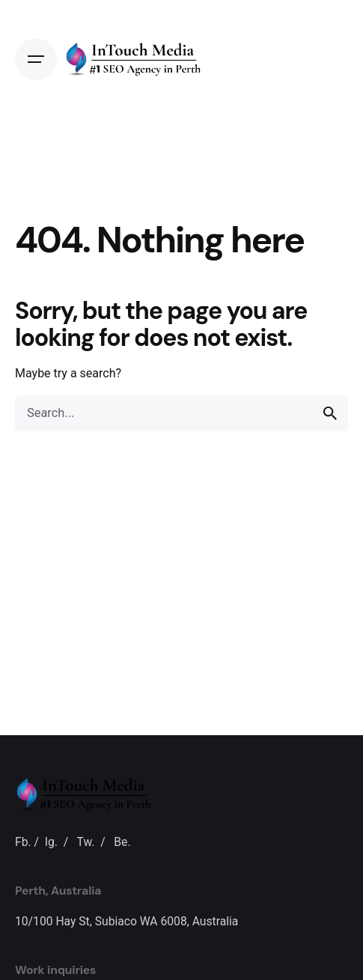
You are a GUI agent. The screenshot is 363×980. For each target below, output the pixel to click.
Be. (122, 842)
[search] (330, 413)
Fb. (23, 842)
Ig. (51, 842)
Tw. (86, 842)
